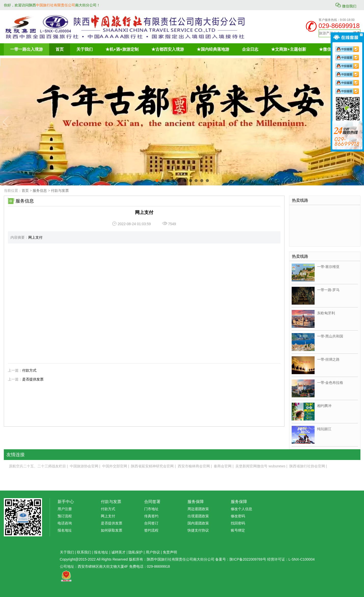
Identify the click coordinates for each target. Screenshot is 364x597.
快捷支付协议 (198, 530)
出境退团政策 (198, 516)
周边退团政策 (198, 509)
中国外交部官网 (115, 466)
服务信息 (40, 191)
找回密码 (238, 523)
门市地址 (151, 509)
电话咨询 (65, 523)
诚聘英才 (118, 552)
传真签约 (151, 516)
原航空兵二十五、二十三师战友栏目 (37, 466)
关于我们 (67, 552)
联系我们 (84, 552)
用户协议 (153, 552)
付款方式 (29, 370)
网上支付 (108, 516)
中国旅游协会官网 (84, 466)
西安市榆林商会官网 (194, 466)
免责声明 (170, 552)
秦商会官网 (223, 466)
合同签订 (151, 523)
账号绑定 (238, 530)
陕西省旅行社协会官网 (307, 466)
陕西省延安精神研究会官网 (152, 466)
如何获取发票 (112, 530)
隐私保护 (136, 552)
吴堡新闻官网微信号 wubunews (260, 466)
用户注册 (65, 509)
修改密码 (238, 516)
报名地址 (65, 530)
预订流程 (65, 516)
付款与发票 (60, 191)
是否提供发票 (33, 379)
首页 (25, 191)
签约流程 (151, 530)
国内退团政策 (198, 523)
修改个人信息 (241, 509)
